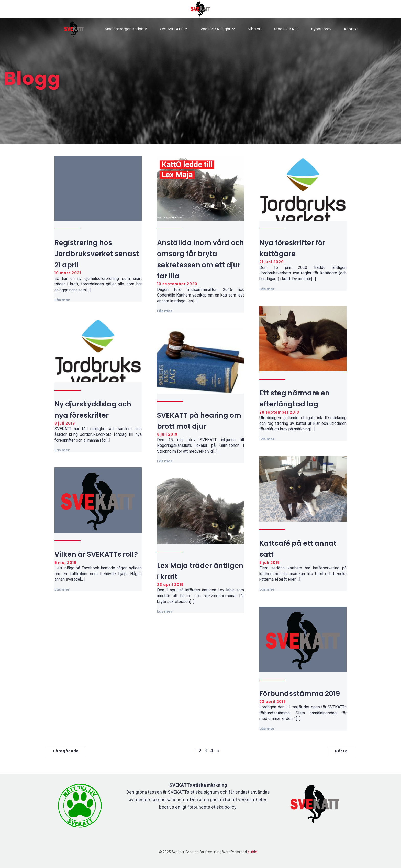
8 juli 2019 (65, 423)
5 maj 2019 (65, 563)
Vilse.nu (255, 29)
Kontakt (351, 29)
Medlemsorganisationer (126, 29)
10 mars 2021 (68, 273)
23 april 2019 (170, 585)
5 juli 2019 (270, 563)
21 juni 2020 (272, 262)
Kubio (252, 852)
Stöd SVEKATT (286, 29)
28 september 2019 (279, 412)
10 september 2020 (177, 284)
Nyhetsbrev (321, 29)
